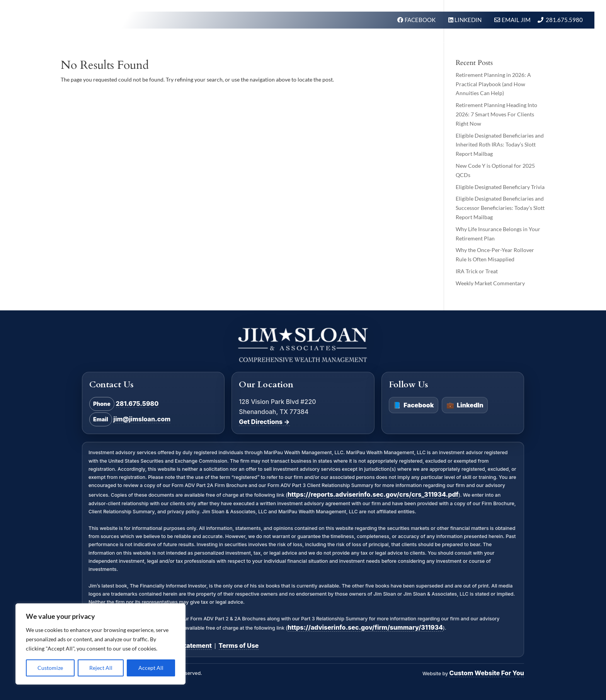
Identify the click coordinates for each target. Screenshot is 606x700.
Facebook (413, 405)
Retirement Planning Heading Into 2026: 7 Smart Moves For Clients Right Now (496, 114)
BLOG (494, 44)
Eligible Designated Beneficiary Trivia (500, 187)
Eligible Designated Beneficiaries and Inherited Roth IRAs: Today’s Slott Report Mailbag (500, 145)
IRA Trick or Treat (477, 271)
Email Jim (516, 20)
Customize (50, 668)
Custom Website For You (487, 673)
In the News (456, 44)
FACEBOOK (421, 20)
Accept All (151, 668)
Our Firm (369, 44)
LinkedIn (465, 405)
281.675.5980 (564, 20)
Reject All (101, 668)
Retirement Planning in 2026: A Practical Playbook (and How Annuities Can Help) (493, 84)
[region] (100, 644)
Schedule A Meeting (547, 44)
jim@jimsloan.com (142, 419)
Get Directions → (264, 422)
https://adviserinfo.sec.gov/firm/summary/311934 (365, 627)
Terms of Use (239, 645)
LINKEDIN (469, 20)
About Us (410, 44)
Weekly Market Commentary (490, 283)
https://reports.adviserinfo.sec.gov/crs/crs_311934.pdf (373, 494)
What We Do (323, 44)
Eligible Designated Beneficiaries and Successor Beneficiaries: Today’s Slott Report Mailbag (500, 208)
